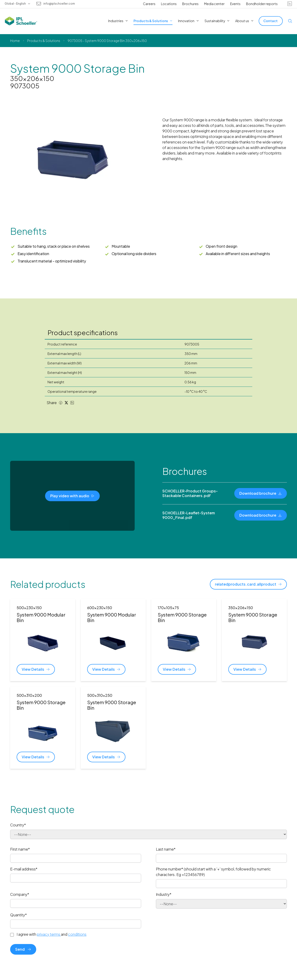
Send (23, 949)
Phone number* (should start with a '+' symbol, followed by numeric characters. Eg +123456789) (213, 872)
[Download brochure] (261, 493)
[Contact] (271, 21)
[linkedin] (290, 4)
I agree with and (52, 934)
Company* (20, 894)
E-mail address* (24, 869)
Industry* (164, 894)
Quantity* (18, 915)
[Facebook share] (61, 403)
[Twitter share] (66, 403)
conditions (77, 934)
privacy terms (49, 934)
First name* (20, 849)
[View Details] (36, 669)
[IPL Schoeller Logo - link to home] (21, 21)
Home (15, 41)
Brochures (190, 4)
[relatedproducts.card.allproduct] (248, 584)
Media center (214, 4)
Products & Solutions (44, 41)
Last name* (166, 849)
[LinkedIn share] (72, 403)
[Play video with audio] (73, 496)
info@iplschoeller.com (59, 4)
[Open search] (290, 21)
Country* (18, 825)
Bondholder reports (262, 4)
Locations (169, 4)
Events (235, 4)
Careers (149, 4)
